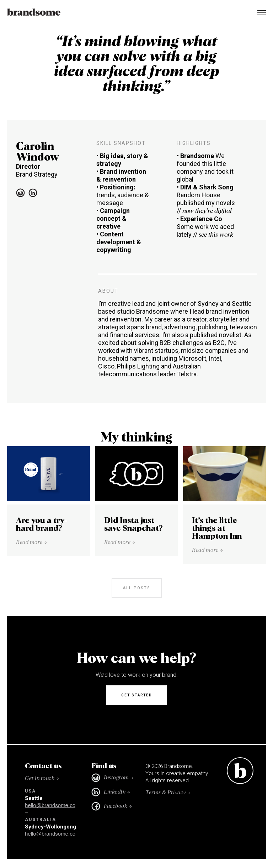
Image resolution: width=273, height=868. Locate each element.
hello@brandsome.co (50, 805)
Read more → (32, 542)
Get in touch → (42, 778)
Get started (136, 695)
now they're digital (207, 211)
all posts (137, 588)
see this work (216, 235)
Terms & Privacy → (168, 793)
